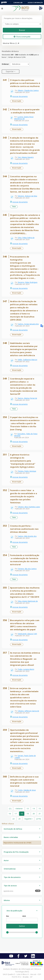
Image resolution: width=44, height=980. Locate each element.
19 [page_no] (28, 814)
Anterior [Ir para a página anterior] (19, 808)
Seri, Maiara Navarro (26, 157)
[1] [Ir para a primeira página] (10, 808)
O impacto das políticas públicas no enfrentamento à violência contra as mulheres (25, 83)
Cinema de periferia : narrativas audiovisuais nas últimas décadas (24, 529)
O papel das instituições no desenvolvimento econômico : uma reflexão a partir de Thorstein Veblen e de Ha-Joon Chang (25, 423)
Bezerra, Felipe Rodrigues (28, 282)
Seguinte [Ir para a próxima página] (28, 819)
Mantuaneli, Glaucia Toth (27, 634)
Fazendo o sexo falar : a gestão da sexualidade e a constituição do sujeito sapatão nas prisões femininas (24, 496)
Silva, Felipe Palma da (26, 238)
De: (8, 916)
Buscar (22, 30)
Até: (24, 916)
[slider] (7, 932)
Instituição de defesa (13, 829)
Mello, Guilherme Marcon (28, 360)
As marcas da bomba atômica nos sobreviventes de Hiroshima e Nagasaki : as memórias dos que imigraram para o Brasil (25, 659)
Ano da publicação (14, 911)
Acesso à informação (35, 3)
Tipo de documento (12, 877)
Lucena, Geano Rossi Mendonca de (24, 118)
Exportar (10, 71)
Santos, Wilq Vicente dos (27, 536)
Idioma (7, 900)
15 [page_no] (40, 808)
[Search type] (22, 24)
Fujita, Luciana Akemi (26, 669)
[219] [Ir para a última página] (39, 819)
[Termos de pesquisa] (22, 18)
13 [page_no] (28, 808)
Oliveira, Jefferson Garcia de (29, 711)
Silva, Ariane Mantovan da (28, 601)
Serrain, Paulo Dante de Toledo (25, 757)
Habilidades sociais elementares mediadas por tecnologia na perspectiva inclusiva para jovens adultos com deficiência (24, 349)
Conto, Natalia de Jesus (27, 790)
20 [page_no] (34, 814)
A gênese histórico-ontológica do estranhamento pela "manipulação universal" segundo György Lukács (23, 461)
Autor (6, 860)
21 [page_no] (40, 814)
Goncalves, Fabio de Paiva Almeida (26, 435)
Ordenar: (5, 64)
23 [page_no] (19, 819)
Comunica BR (18, 3)
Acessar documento (20, 96)
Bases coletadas (11, 837)
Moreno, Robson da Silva (28, 196)
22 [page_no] (13, 819)
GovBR (4, 2)
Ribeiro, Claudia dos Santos (28, 90)
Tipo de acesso (10, 886)
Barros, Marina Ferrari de (28, 398)
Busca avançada (22, 37)
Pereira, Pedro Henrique (27, 471)
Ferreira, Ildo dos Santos (27, 569)
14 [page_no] (34, 808)
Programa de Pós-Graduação (16, 852)
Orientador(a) (10, 869)
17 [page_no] (16, 814)
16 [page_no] (10, 814)
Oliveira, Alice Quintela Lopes (29, 507)
